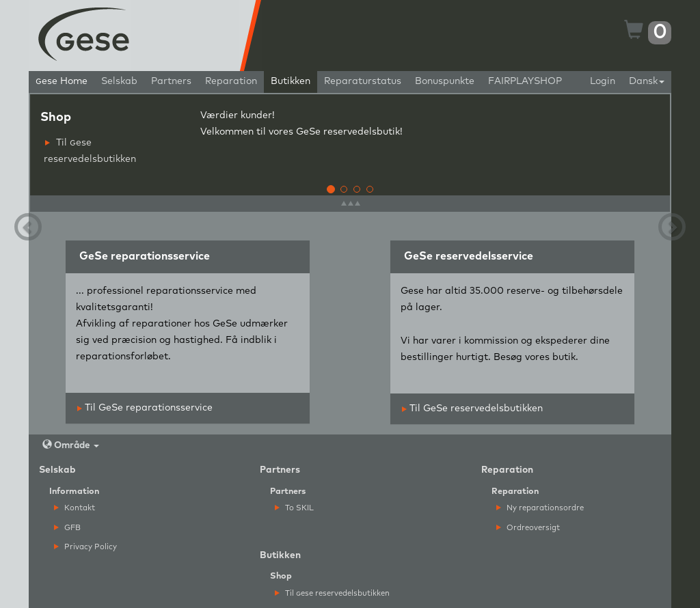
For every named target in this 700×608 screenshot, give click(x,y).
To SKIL (294, 508)
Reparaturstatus (363, 81)
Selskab (119, 81)
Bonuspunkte (445, 81)
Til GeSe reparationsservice (145, 408)
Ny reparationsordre (540, 508)
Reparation (231, 81)
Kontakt (75, 508)
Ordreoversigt (528, 528)
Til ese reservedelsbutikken (90, 151)
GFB (67, 528)
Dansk (647, 81)
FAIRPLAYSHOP (525, 81)
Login (603, 81)
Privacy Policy (85, 547)
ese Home (62, 81)
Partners (171, 81)
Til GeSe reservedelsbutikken (472, 409)
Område (71, 445)
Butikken (291, 81)
